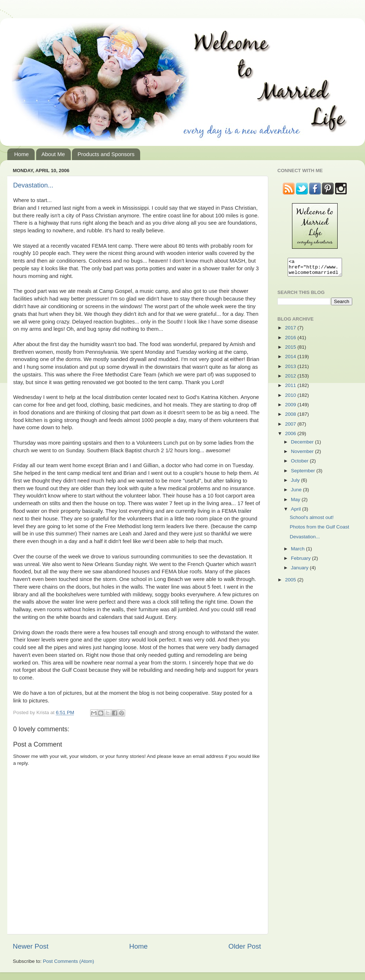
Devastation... (33, 185)
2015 (291, 350)
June (297, 493)
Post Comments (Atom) (69, 961)
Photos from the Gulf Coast (320, 530)
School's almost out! (312, 521)
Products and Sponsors (106, 154)
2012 (291, 379)
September (304, 474)
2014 (291, 360)
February (301, 561)
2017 (291, 331)
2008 (291, 417)
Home (22, 154)
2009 (291, 408)
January (300, 571)
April (297, 512)
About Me (53, 154)
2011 (291, 389)
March (298, 552)
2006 (291, 437)
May (296, 503)
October (300, 464)
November (303, 455)
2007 (291, 427)
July (296, 483)
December (303, 445)
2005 (291, 583)
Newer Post (31, 946)
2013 (291, 370)
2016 (291, 341)
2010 (291, 398)
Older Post (245, 946)
